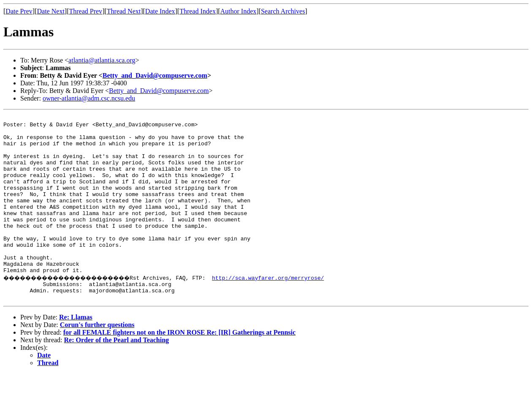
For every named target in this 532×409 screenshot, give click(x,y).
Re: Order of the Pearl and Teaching (117, 375)
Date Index (160, 11)
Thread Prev (85, 11)
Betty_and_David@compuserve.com (155, 75)
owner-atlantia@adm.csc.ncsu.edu (89, 98)
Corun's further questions (97, 360)
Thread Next (124, 11)
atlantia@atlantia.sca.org (102, 60)
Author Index (239, 11)
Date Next (51, 11)
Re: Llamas (76, 353)
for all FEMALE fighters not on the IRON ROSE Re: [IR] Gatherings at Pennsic (179, 368)
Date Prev (19, 11)
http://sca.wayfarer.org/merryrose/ (293, 309)
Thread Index (198, 11)
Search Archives (283, 11)
